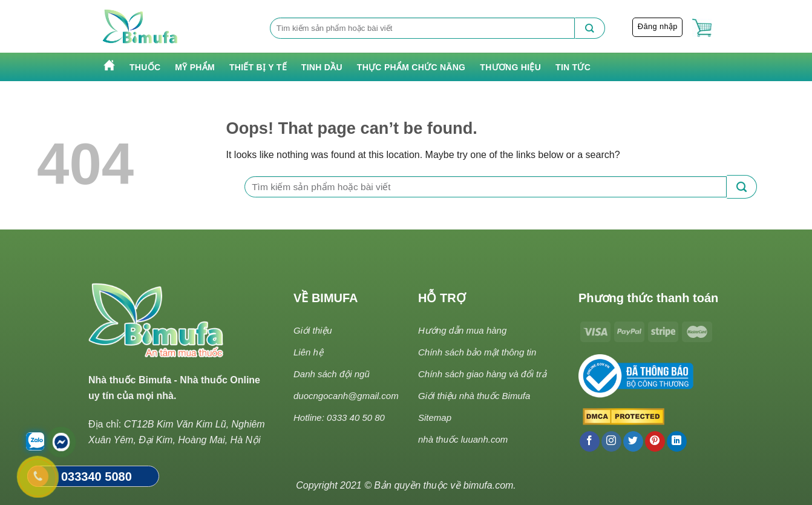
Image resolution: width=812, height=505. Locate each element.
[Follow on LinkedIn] (677, 441)
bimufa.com (489, 485)
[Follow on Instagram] (611, 441)
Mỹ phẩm (195, 67)
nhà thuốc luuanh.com (463, 439)
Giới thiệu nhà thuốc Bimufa (474, 396)
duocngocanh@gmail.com (346, 396)
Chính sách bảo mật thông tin (477, 352)
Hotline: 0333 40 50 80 (339, 418)
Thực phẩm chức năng (411, 67)
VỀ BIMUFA (326, 298)
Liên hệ (308, 352)
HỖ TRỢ (442, 298)
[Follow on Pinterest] (655, 441)
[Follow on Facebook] (590, 441)
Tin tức (573, 67)
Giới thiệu (313, 330)
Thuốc (145, 67)
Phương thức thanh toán (648, 298)
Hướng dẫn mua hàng (462, 330)
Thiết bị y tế (258, 67)
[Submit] (590, 28)
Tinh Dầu (322, 67)
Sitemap (435, 418)
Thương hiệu (510, 67)
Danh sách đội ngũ (332, 374)
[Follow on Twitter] (633, 441)
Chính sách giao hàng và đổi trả (482, 374)
